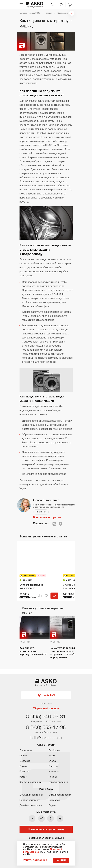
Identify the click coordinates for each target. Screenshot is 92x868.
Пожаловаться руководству (46, 829)
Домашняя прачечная (31, 795)
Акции (52, 756)
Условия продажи (58, 782)
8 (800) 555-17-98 (46, 728)
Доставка (25, 761)
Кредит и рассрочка (31, 782)
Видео (52, 806)
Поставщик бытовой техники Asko (46, 838)
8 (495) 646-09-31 (46, 717)
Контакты (54, 772)
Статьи (53, 761)
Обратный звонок (46, 709)
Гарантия (24, 772)
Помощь (53, 777)
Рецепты (53, 766)
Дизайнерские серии (31, 806)
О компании (26, 751)
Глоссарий (54, 800)
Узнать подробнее (35, 860)
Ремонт (24, 777)
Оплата (23, 756)
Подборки (54, 751)
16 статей (41, 512)
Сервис (23, 766)
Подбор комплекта (30, 800)
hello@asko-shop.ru (46, 738)
